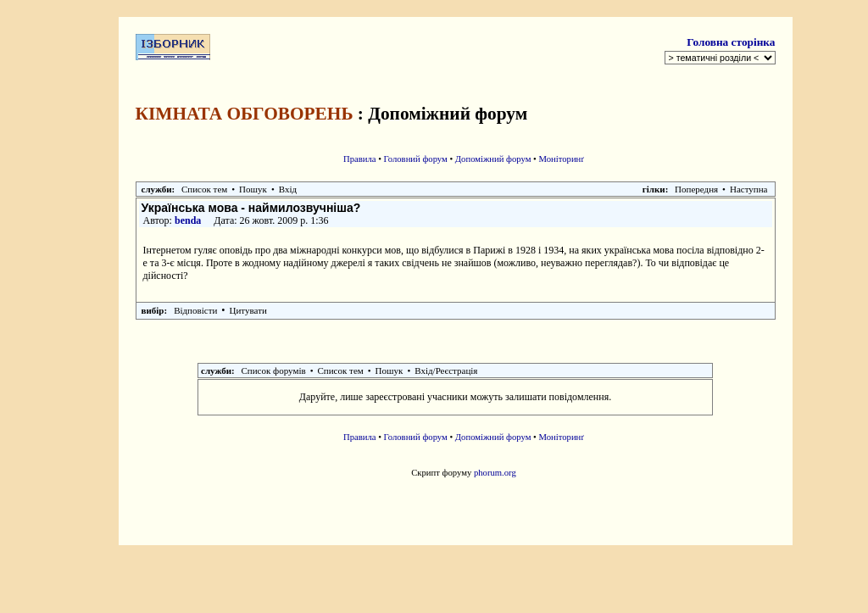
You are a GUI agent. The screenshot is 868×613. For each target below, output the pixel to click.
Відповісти (195, 310)
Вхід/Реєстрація (446, 371)
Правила (360, 159)
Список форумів (274, 371)
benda (188, 220)
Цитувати (248, 310)
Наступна (749, 189)
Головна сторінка (731, 42)
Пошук (253, 189)
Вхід (288, 189)
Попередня (696, 189)
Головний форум (416, 159)
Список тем (204, 189)
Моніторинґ (562, 159)
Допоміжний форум (493, 159)
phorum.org (495, 473)
